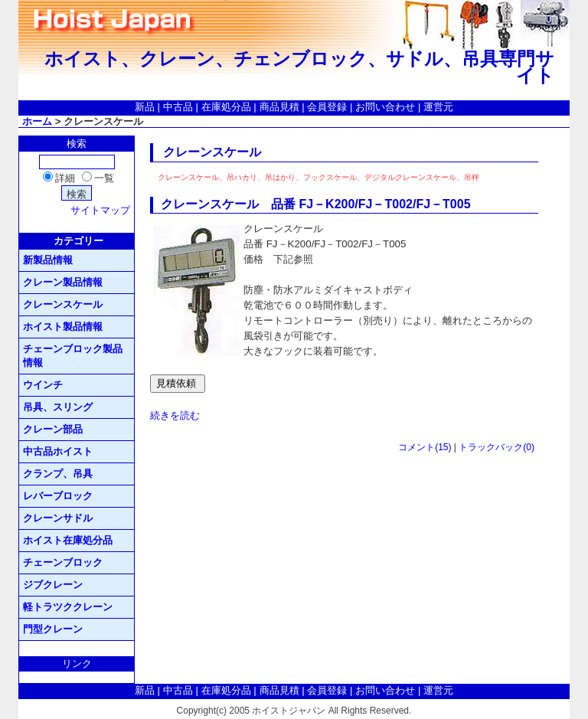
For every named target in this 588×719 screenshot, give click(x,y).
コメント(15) (425, 447)
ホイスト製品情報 (63, 327)
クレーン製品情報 (63, 282)
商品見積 (279, 107)
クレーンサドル (58, 518)
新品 (145, 107)
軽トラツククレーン (68, 607)
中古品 (178, 107)
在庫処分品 (226, 107)
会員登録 (327, 107)
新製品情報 (48, 260)
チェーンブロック (63, 562)
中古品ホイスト (58, 451)
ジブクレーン (53, 585)
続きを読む (175, 415)
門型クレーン (53, 629)
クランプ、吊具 (58, 474)
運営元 (438, 107)
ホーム (37, 121)
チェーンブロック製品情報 (73, 356)
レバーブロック (58, 496)
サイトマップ (100, 210)
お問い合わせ (385, 107)
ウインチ (43, 385)
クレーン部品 (53, 429)
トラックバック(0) (497, 447)
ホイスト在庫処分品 (68, 540)
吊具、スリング (58, 407)
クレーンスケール (63, 304)
